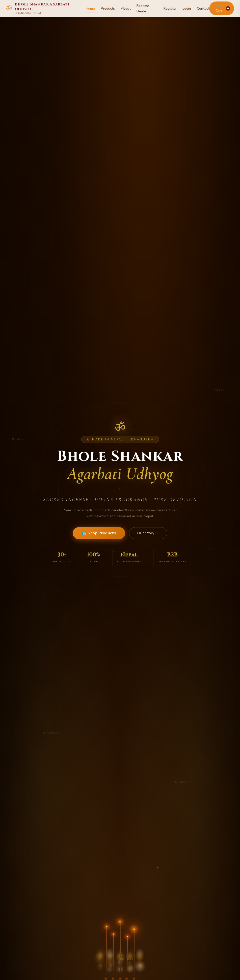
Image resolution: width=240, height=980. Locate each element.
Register (170, 9)
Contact (203, 9)
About (126, 9)
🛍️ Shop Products (99, 533)
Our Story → (148, 533)
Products (108, 9)
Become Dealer (143, 9)
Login (187, 9)
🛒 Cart (223, 8)
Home (90, 9)
